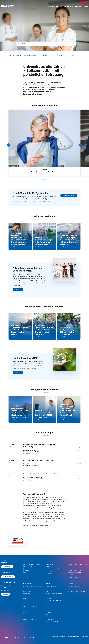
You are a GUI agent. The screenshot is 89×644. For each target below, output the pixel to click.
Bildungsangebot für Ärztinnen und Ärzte (77, 565)
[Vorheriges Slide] (9, 145)
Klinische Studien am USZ (75, 589)
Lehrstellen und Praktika (74, 573)
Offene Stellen (49, 564)
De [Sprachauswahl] (78, 2)
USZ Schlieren (49, 615)
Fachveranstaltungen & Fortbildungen (30, 570)
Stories (48, 591)
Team (86, 6)
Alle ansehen (45, 219)
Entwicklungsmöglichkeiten (53, 569)
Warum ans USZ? (28, 612)
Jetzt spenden (7, 567)
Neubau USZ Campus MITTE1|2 (54, 622)
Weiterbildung (72, 575)
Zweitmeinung (27, 615)
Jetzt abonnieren (8, 577)
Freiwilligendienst (50, 573)
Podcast (48, 596)
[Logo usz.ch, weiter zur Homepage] (8, 6)
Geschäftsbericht (28, 596)
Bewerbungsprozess (51, 571)
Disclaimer (62, 637)
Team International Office (30, 617)
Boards (25, 573)
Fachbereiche (69, 6)
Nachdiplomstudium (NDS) (75, 570)
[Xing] (18, 637)
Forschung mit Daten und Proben (77, 591)
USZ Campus (49, 610)
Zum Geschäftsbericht (69, 196)
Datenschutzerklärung (73, 637)
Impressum (55, 637)
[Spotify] (34, 637)
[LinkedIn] (21, 637)
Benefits (48, 567)
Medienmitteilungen (51, 587)
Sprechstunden (28, 567)
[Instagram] (28, 637)
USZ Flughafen (49, 612)
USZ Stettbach (49, 617)
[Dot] (43, 180)
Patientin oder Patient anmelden (32, 564)
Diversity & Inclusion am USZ (31, 589)
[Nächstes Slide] (80, 145)
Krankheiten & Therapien (54, 6)
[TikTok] (31, 637)
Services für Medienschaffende (54, 594)
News (47, 589)
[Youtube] (25, 637)
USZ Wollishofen (50, 619)
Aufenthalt (78, 6)
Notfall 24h (84, 2)
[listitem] (15, 55)
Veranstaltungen (72, 577)
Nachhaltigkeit (27, 591)
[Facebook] (12, 637)
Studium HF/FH (72, 568)
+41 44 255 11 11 (7, 590)
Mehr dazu (18, 289)
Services (26, 610)
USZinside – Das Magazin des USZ (55, 601)
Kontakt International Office (31, 619)
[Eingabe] (45, 44)
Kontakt (6, 594)
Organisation (27, 594)
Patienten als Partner (74, 587)
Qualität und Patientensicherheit (32, 587)
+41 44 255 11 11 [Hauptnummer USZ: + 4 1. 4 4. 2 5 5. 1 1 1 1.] (70, 2)
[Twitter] (15, 637)
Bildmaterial (49, 598)
